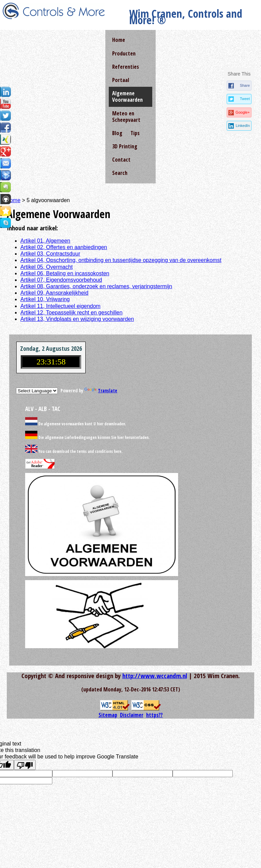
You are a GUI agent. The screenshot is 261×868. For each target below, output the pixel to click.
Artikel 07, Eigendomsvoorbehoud (61, 280)
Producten (124, 53)
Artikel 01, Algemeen (45, 241)
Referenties (126, 67)
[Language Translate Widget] (37, 391)
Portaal (121, 80)
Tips (135, 133)
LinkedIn (243, 126)
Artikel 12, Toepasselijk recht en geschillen (71, 313)
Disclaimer (132, 715)
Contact (121, 160)
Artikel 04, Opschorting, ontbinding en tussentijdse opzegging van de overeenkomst (121, 260)
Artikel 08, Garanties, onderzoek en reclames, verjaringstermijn (96, 286)
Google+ (243, 112)
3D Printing (125, 146)
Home (119, 40)
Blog (117, 133)
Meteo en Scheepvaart (126, 117)
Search (120, 173)
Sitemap (108, 715)
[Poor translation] (25, 765)
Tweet (245, 99)
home (14, 200)
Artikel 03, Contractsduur (50, 254)
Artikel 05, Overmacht (47, 267)
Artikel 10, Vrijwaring (45, 299)
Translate (101, 390)
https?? (154, 715)
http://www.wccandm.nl (155, 676)
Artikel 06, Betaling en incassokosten (65, 273)
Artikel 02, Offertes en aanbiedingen (64, 247)
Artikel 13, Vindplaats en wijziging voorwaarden (77, 319)
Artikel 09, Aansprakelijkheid (54, 293)
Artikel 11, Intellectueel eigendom (60, 306)
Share (245, 85)
